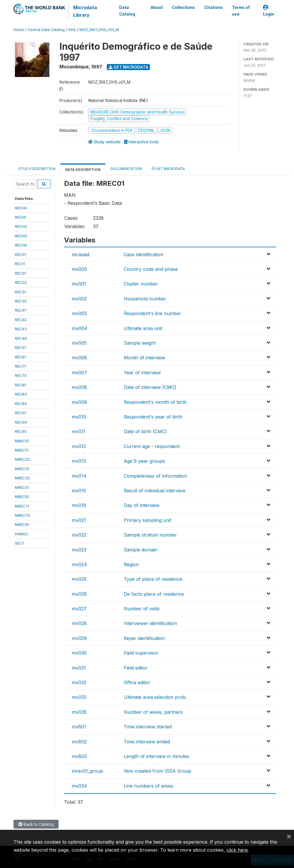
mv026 (79, 594)
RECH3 (21, 236)
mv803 (79, 756)
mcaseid (81, 254)
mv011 (79, 431)
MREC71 (22, 506)
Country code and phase (151, 269)
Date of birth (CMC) (145, 431)
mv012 (79, 446)
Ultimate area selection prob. (155, 697)
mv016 (79, 505)
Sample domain (141, 550)
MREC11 (22, 450)
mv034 (79, 786)
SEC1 (19, 543)
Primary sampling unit (147, 520)
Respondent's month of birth (155, 402)
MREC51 (22, 487)
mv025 (79, 579)
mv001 (79, 284)
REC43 (21, 329)
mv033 (79, 697)
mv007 (79, 373)
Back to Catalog (36, 824)
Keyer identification (144, 638)
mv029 (79, 638)
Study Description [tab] (37, 169)
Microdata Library (85, 11)
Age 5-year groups (144, 461)
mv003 (79, 313)
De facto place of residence (154, 594)
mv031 (79, 668)
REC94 (21, 422)
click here (237, 850)
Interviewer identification (150, 623)
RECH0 (21, 208)
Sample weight (140, 343)
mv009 (79, 402)
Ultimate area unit (143, 328)
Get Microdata (128, 67)
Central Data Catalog (46, 30)
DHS (72, 30)
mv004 (80, 328)
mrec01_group (87, 771)
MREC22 (22, 459)
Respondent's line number (152, 313)
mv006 (79, 358)
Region (131, 564)
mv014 (79, 476)
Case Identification (144, 254)
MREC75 (22, 515)
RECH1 (21, 217)
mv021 (79, 520)
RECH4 (21, 245)
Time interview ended (147, 742)
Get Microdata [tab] (168, 168)
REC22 (21, 282)
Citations (213, 7)
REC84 (21, 404)
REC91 (20, 413)
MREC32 (22, 478)
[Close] (289, 836)
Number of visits (142, 609)
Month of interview (144, 358)
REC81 (20, 385)
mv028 (79, 623)
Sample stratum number (150, 535)
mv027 (79, 609)
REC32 (21, 301)
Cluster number (141, 284)
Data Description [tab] (83, 170)
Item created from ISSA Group (157, 771)
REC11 (20, 264)
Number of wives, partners (153, 712)
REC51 (20, 348)
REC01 (20, 254)
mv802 (79, 742)
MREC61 (22, 497)
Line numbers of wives (148, 786)
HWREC (22, 534)
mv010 (79, 417)
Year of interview (142, 373)
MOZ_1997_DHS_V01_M (99, 30)
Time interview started (148, 727)
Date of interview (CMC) (150, 387)
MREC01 (22, 441)
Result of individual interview (155, 491)
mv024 (79, 564)
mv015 (79, 491)
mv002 (79, 299)
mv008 (79, 387)
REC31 (20, 292)
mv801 (79, 727)
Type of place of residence (153, 579)
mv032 (79, 682)
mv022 (79, 535)
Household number (145, 299)
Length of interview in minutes (156, 756)
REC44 (21, 338)
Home (19, 30)
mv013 (79, 461)
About (157, 7)
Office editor (137, 682)
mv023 (79, 550)
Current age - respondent (152, 446)
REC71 (20, 366)
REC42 (21, 320)
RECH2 (21, 226)
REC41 (20, 310)
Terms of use (241, 11)
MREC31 (22, 469)
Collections (183, 7)
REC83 (21, 394)
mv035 (79, 712)
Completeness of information (155, 476)
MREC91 (22, 524)
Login (269, 11)
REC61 (20, 357)
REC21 (20, 273)
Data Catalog (127, 11)
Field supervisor (141, 653)
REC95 (21, 431)
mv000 (79, 269)
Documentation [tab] (126, 169)
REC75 (21, 375)
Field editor (136, 668)
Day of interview (142, 505)
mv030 (79, 653)
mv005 (79, 343)
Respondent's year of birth (153, 417)
